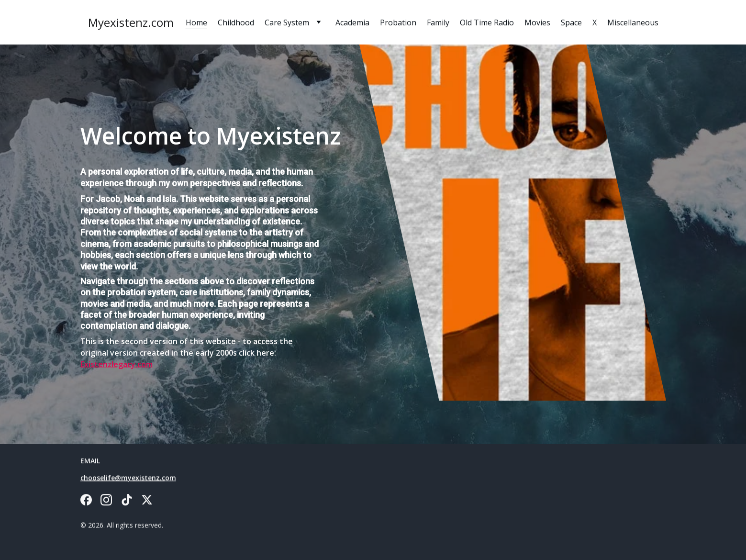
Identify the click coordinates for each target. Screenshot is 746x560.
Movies (537, 22)
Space (571, 22)
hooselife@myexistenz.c (124, 478)
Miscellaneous (633, 22)
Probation (398, 22)
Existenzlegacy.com (117, 364)
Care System (287, 22)
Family (438, 22)
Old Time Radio (487, 22)
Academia (352, 22)
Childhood (236, 22)
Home (196, 22)
